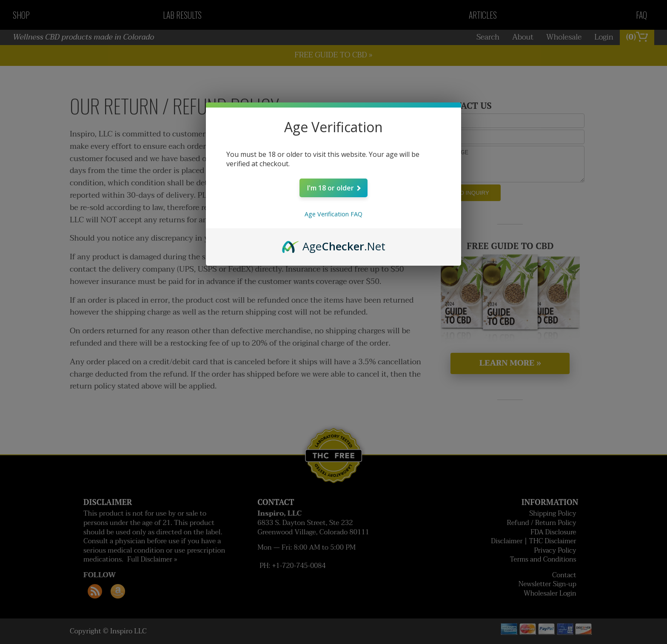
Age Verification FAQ (333, 214)
